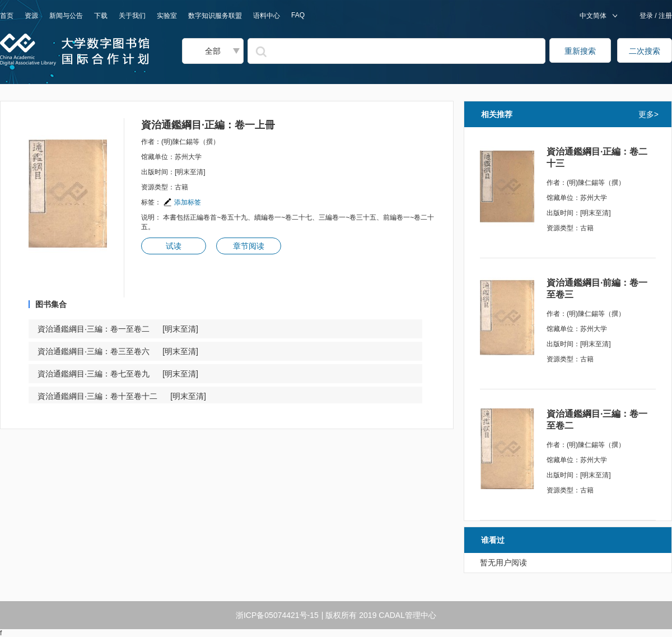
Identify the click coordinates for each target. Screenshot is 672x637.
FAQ (298, 15)
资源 (31, 16)
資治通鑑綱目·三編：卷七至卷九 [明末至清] (118, 374)
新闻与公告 (66, 16)
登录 (647, 16)
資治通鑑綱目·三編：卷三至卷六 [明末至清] (118, 351)
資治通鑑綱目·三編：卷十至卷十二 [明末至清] (122, 396)
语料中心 (267, 16)
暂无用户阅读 (503, 562)
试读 (174, 246)
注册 (664, 16)
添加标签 (182, 202)
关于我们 (132, 16)
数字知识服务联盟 (215, 16)
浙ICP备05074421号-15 (277, 615)
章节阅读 (249, 246)
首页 (7, 16)
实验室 (167, 16)
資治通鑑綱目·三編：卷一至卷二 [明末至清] (118, 329)
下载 (101, 16)
